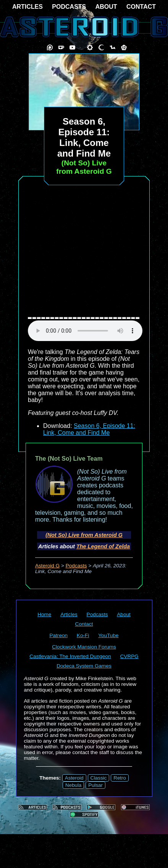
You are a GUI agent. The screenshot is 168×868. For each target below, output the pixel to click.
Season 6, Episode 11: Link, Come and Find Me (89, 429)
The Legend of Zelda (103, 546)
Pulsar (95, 785)
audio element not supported (85, 331)
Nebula (73, 785)
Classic (99, 778)
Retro (120, 778)
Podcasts (76, 566)
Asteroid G (47, 566)
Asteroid (74, 778)
